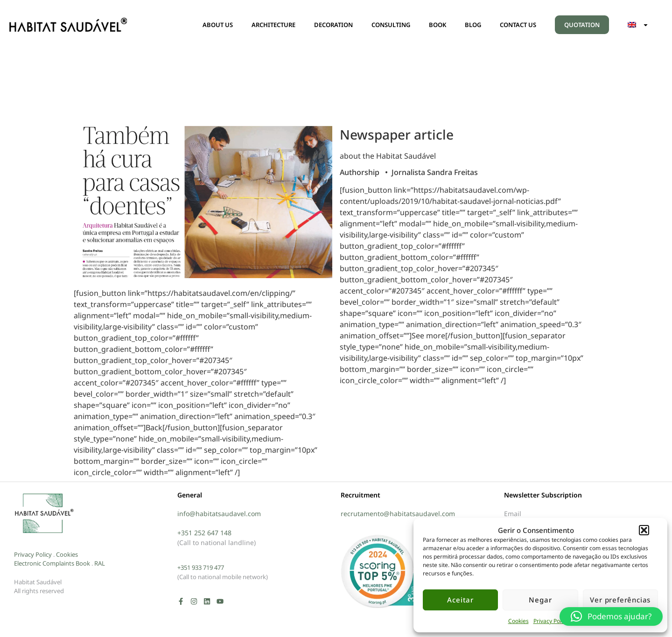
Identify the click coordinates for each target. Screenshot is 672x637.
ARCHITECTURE (273, 25)
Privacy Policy (551, 621)
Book (83, 563)
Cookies (518, 621)
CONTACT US (518, 25)
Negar (540, 600)
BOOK (437, 25)
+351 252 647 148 (204, 533)
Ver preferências (620, 600)
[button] (644, 530)
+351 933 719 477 (201, 567)
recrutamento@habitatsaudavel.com (398, 514)
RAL (100, 563)
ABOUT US (218, 25)
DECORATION (333, 25)
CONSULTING (391, 25)
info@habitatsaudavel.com (219, 514)
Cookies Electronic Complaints (46, 559)
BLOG (473, 25)
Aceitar (460, 600)
